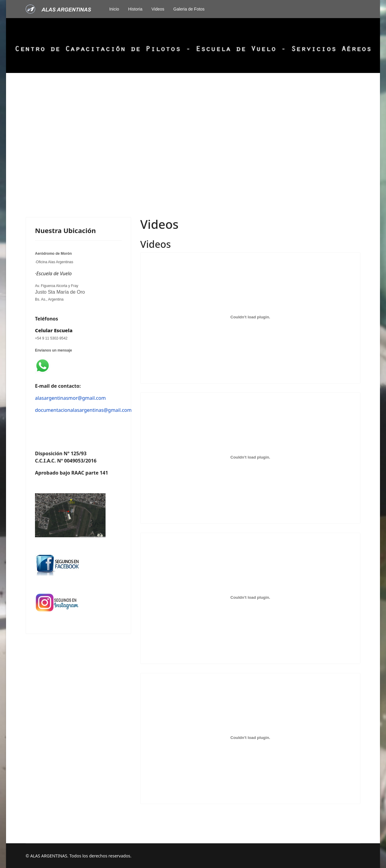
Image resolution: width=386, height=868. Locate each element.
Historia (135, 9)
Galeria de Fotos (189, 9)
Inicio (114, 9)
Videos (158, 9)
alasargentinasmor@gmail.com (70, 398)
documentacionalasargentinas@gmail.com (83, 410)
